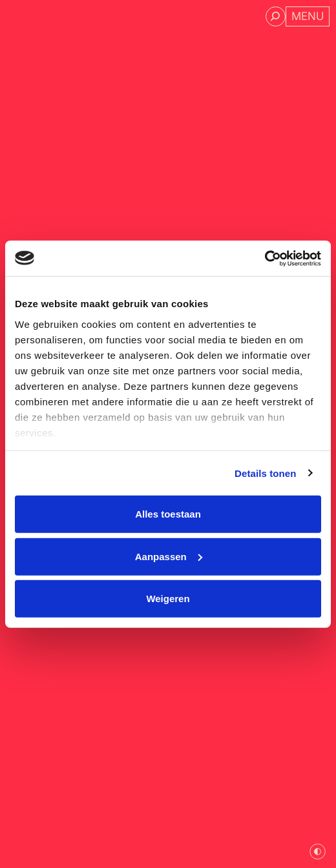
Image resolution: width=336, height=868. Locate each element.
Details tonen (265, 473)
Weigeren (168, 599)
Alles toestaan (168, 514)
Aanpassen (169, 556)
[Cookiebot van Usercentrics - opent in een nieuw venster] (265, 258)
